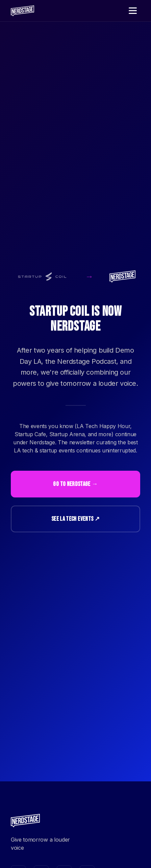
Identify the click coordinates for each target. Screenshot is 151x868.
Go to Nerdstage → (75, 484)
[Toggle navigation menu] (133, 11)
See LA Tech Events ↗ (75, 519)
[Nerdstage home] (22, 11)
